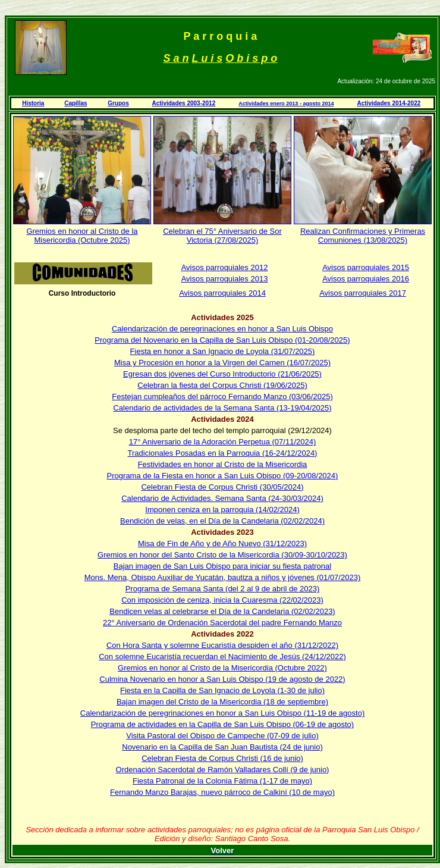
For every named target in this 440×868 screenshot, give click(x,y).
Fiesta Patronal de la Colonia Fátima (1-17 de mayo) (222, 781)
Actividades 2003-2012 (183, 103)
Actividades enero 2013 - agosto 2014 (286, 104)
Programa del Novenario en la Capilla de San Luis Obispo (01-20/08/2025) (222, 340)
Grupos (118, 103)
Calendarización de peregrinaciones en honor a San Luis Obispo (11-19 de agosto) (222, 713)
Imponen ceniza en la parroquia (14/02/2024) (222, 510)
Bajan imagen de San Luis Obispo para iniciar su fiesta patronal (222, 566)
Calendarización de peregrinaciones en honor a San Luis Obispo (222, 329)
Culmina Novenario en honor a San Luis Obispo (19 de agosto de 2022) (222, 679)
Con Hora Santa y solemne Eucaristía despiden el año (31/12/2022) (222, 645)
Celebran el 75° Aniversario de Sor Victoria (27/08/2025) (222, 236)
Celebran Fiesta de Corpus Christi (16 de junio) (222, 758)
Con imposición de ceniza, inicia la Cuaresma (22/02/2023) (222, 600)
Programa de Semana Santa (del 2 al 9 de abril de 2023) (223, 589)
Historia (33, 103)
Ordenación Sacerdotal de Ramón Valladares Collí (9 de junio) (223, 770)
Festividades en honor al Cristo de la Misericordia (223, 464)
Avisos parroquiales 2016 (366, 279)
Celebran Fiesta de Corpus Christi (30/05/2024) (222, 487)
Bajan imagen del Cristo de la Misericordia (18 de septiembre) (222, 702)
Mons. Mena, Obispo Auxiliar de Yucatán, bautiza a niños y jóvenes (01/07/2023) (222, 577)
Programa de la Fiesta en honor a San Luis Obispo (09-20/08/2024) (223, 476)
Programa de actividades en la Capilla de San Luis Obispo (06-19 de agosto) (222, 724)
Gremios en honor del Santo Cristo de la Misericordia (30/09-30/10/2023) (222, 555)
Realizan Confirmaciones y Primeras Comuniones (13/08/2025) (363, 236)
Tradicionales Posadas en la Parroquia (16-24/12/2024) (223, 453)
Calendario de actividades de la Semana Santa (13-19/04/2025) (222, 408)
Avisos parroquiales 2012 (225, 267)
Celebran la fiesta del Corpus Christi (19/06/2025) (222, 385)
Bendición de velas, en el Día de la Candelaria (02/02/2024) (222, 521)
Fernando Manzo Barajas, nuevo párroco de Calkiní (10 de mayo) (222, 792)
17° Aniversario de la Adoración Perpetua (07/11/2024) (223, 442)
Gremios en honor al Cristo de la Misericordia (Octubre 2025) (82, 236)
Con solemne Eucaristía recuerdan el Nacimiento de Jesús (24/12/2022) (222, 657)
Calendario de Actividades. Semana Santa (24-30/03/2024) (222, 498)
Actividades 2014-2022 (389, 103)
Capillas (76, 103)
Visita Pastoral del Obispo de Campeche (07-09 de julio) (222, 736)
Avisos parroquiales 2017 (363, 293)
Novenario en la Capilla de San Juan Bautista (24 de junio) (222, 747)
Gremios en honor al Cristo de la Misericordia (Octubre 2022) (222, 668)
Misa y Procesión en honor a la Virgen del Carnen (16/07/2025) (222, 363)
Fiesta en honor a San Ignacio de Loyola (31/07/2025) (223, 351)
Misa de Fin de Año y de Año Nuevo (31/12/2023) (222, 543)
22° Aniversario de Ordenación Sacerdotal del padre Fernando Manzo (222, 623)
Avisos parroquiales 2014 (222, 293)
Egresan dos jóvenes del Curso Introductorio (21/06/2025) (222, 374)
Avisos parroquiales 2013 (225, 279)
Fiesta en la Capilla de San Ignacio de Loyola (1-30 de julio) (222, 690)
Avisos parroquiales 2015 (366, 267)
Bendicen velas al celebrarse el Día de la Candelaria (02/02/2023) (222, 611)
